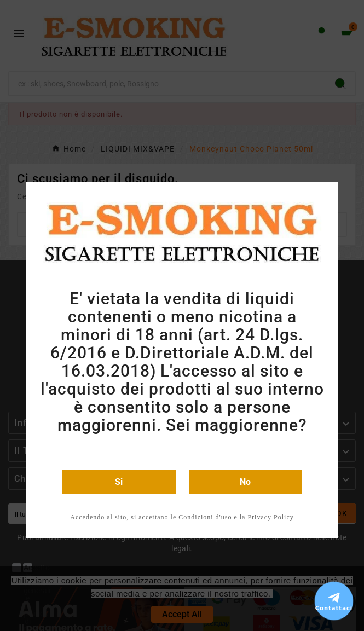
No (245, 482)
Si (119, 482)
